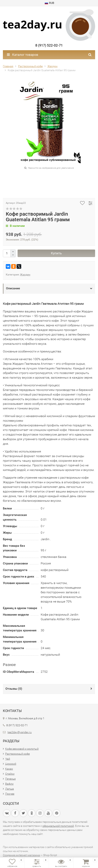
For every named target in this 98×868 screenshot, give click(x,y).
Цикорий (11, 764)
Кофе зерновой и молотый (22, 749)
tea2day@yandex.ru (20, 732)
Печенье (10, 779)
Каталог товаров (23, 55)
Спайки (10, 774)
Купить (56, 253)
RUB (49, 3)
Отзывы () (14, 689)
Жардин (25, 275)
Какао (9, 769)
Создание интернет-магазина (21, 855)
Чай (8, 759)
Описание (13, 288)
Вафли (9, 784)
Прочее (10, 794)
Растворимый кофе (17, 754)
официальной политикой (58, 826)
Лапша (10, 789)
